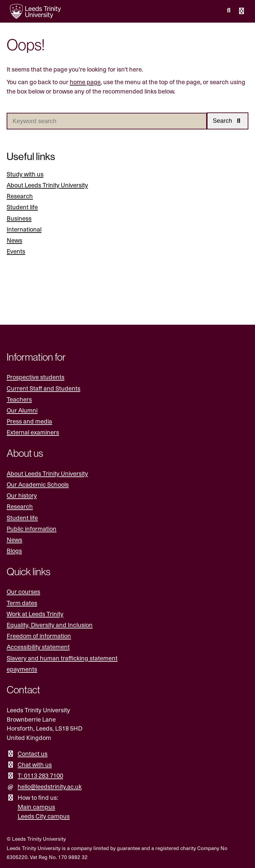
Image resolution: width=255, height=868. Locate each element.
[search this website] (229, 10)
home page (85, 82)
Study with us (25, 174)
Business (19, 218)
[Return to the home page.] (36, 11)
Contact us (33, 753)
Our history (22, 495)
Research (20, 196)
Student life (22, 207)
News (14, 240)
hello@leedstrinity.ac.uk (50, 786)
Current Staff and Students (43, 388)
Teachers (19, 399)
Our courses (23, 591)
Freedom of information (39, 636)
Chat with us (35, 764)
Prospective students (36, 377)
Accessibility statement (38, 647)
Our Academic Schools (38, 484)
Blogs (14, 550)
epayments (22, 669)
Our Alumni (22, 410)
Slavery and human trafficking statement (62, 658)
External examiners (33, 432)
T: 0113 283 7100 (40, 775)
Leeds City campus (44, 816)
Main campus (36, 807)
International (24, 229)
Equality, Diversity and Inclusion (50, 625)
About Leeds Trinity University (47, 185)
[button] (228, 121)
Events (16, 251)
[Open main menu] (242, 11)
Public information (32, 528)
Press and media (29, 421)
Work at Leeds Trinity (35, 614)
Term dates (22, 603)
